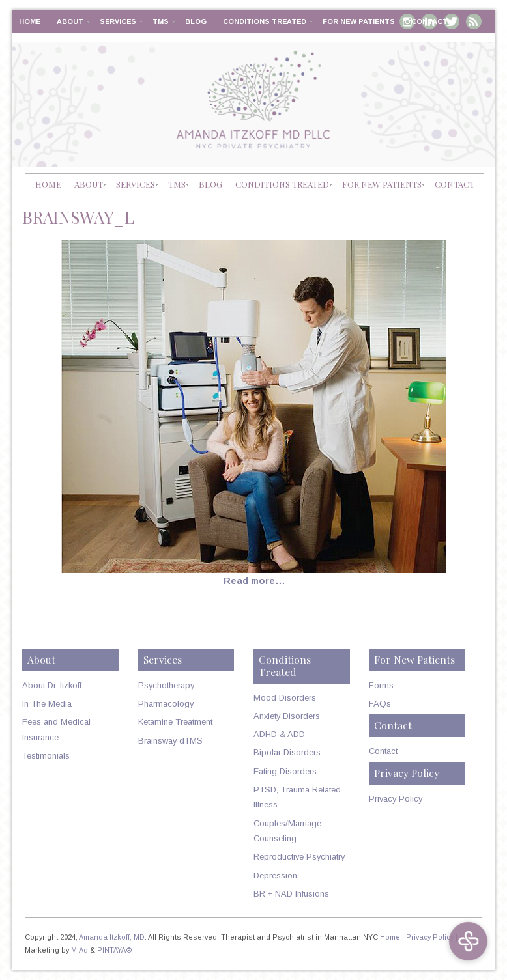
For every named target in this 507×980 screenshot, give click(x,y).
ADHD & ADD (279, 734)
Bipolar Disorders (287, 752)
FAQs (380, 704)
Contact (429, 21)
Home (30, 21)
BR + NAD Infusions (291, 894)
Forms (381, 685)
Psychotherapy (166, 685)
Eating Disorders (285, 771)
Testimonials (46, 756)
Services (118, 21)
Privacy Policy (396, 799)
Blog (196, 21)
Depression (275, 875)
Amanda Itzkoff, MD (112, 937)
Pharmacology (166, 704)
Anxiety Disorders (287, 716)
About (70, 21)
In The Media (47, 704)
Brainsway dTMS (170, 741)
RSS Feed (474, 21)
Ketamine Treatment (175, 722)
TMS (161, 21)
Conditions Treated (265, 21)
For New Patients (359, 21)
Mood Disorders (285, 698)
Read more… (254, 581)
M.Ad (80, 950)
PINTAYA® (115, 950)
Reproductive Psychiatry (299, 857)
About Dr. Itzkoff (52, 685)
